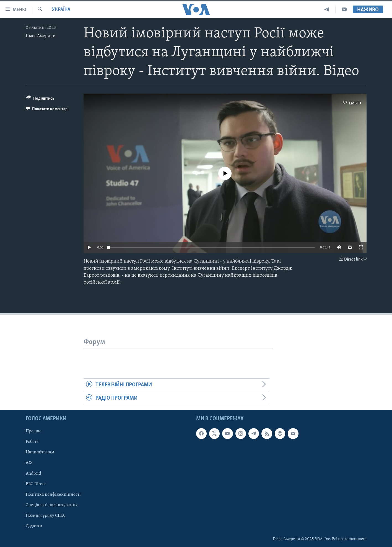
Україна (61, 10)
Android (33, 473)
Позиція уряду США (45, 516)
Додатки (34, 526)
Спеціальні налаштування (52, 505)
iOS (29, 463)
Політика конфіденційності (53, 494)
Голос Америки (41, 36)
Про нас (33, 431)
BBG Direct (36, 484)
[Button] (40, 99)
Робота (32, 442)
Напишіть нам (40, 452)
